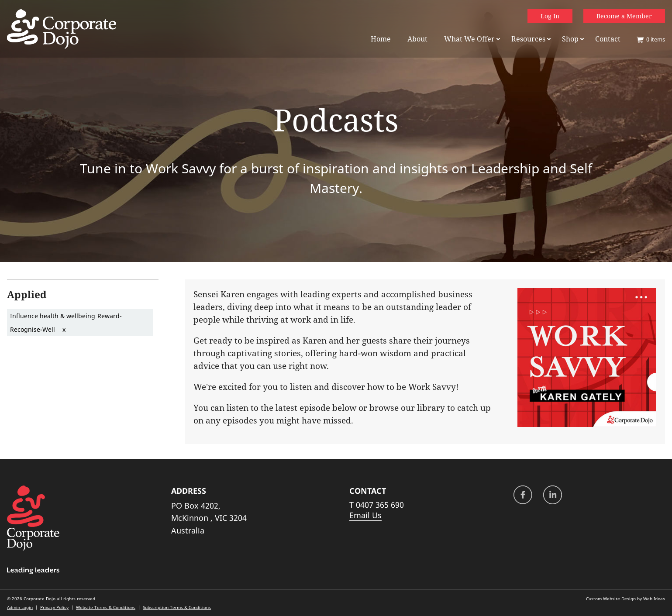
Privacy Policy (54, 607)
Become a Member (624, 16)
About (417, 39)
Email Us (365, 515)
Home (381, 39)
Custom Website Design (611, 599)
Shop (570, 39)
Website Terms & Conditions (106, 607)
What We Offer (469, 39)
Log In (550, 16)
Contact (608, 39)
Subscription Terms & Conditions (177, 607)
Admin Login (20, 607)
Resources (528, 39)
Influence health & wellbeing (53, 316)
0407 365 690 (380, 505)
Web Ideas (654, 599)
